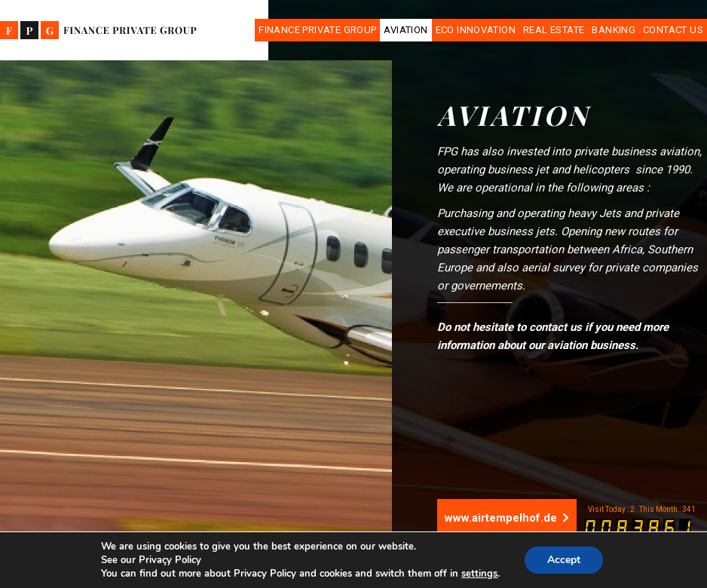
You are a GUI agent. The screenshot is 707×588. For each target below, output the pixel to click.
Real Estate (554, 30)
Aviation (406, 30)
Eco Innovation (476, 30)
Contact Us (673, 30)
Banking (614, 30)
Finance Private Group (317, 30)
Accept (564, 560)
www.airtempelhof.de (507, 518)
